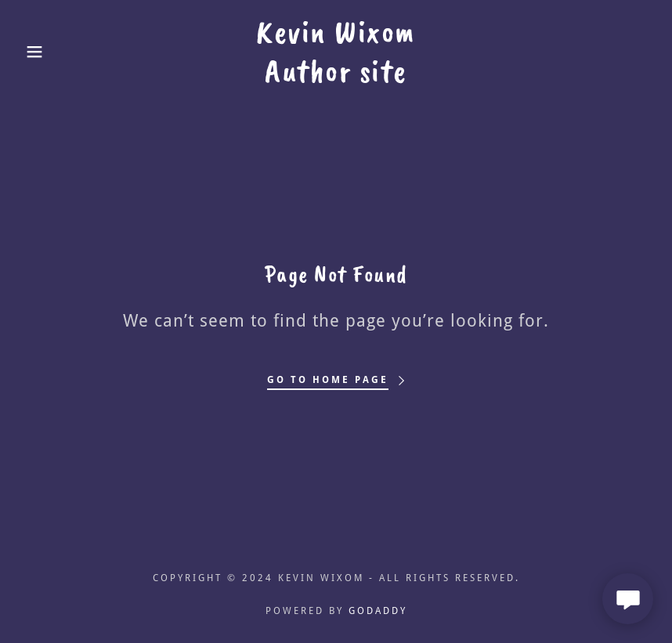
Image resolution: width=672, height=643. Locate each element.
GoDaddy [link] (378, 611)
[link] (336, 77)
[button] (34, 52)
